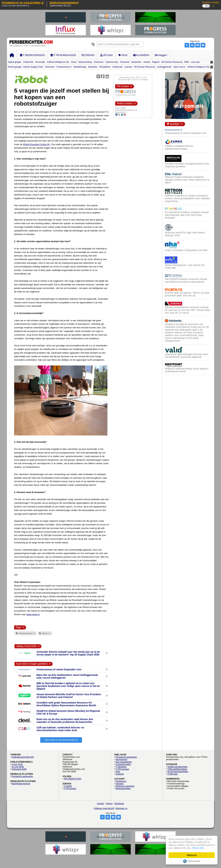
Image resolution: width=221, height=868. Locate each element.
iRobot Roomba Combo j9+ (37, 144)
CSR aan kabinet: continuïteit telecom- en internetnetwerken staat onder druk (60, 729)
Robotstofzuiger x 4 (25, 633)
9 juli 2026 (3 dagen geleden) (32, 664)
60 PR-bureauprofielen (178, 772)
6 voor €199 (17, 764)
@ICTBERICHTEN (73, 779)
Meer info (198, 848)
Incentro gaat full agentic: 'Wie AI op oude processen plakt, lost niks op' (187, 294)
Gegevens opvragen (125, 786)
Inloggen (120, 784)
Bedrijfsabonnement (21, 784)
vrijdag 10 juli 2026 (26, 646)
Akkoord (192, 855)
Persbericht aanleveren (22, 776)
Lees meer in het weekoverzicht (61, 740)
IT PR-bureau (70, 789)
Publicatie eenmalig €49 (23, 757)
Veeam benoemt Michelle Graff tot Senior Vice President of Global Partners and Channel (69, 696)
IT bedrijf (68, 786)
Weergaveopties (123, 789)
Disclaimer (119, 804)
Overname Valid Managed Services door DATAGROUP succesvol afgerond (187, 356)
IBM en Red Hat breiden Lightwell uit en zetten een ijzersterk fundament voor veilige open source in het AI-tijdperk (68, 686)
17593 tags (173, 774)
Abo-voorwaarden (124, 762)
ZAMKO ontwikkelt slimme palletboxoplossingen (179, 147)
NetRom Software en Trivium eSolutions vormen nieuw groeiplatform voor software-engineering (188, 198)
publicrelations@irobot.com (126, 110)
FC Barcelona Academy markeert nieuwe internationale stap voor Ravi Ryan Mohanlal (187, 215)
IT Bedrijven (121, 767)
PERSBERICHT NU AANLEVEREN (23, 3)
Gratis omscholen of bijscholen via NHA (186, 250)
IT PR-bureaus (122, 769)
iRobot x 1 (45, 633)
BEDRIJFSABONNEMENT (64, 3)
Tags (118, 772)
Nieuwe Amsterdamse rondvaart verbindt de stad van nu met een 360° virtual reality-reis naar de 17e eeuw (188, 310)
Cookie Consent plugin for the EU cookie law (192, 861)
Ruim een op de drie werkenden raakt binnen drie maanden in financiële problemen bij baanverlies (65, 721)
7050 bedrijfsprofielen (177, 769)
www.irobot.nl (33, 614)
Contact (100, 804)
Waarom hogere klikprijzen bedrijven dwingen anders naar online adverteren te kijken (187, 180)
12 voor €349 (18, 767)
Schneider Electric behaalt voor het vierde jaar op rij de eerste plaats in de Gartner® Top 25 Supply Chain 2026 (68, 653)
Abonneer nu (121, 808)
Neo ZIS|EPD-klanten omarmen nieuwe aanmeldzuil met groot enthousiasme (186, 280)
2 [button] (188, 384)
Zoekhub (120, 774)
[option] (188, 253)
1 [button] (183, 384)
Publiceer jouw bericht (104, 808)
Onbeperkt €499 (19, 769)
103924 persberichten (177, 767)
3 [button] (193, 384)
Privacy (109, 804)
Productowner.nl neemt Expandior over (59, 669)
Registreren (121, 781)
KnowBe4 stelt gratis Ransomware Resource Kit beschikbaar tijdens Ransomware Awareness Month (66, 704)
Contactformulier (123, 764)
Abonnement (121, 759)
